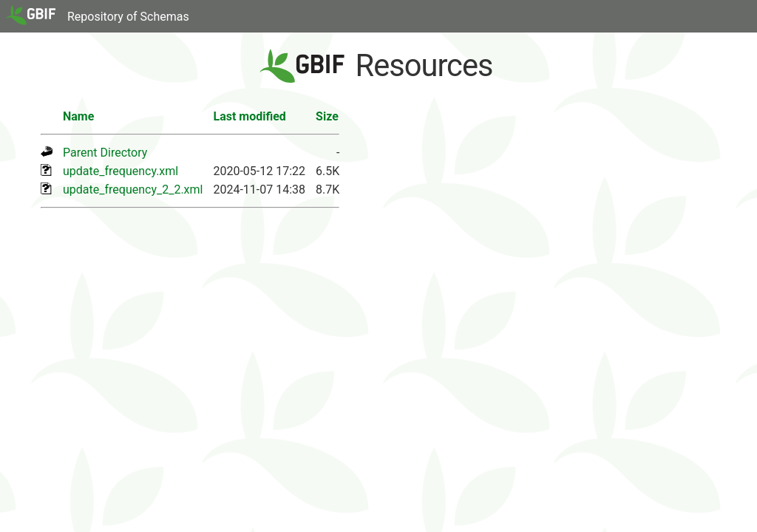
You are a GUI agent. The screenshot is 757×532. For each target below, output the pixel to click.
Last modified (249, 116)
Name (78, 116)
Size (327, 116)
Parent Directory (105, 153)
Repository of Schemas (128, 17)
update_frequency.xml (120, 171)
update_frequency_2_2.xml (133, 190)
